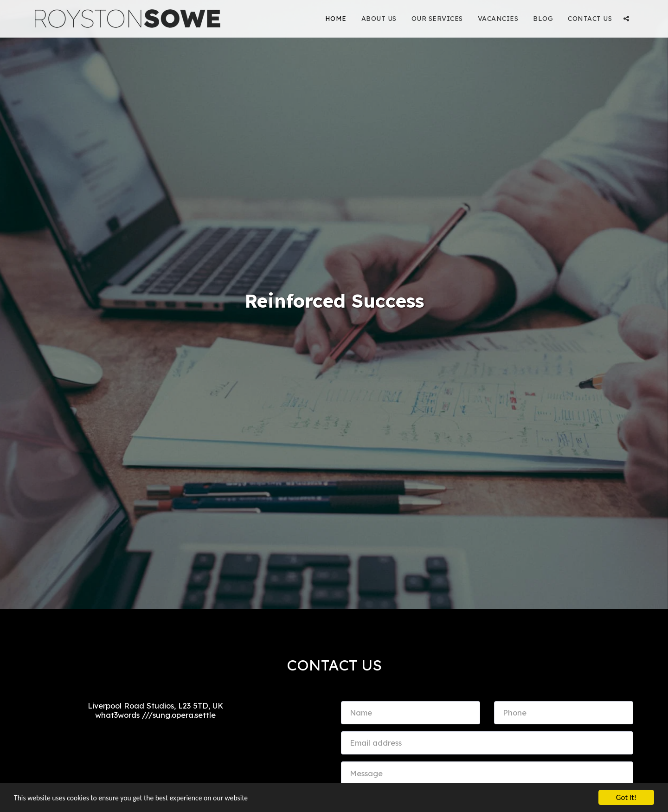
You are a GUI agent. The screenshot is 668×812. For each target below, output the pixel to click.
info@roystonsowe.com (155, 729)
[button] (626, 19)
